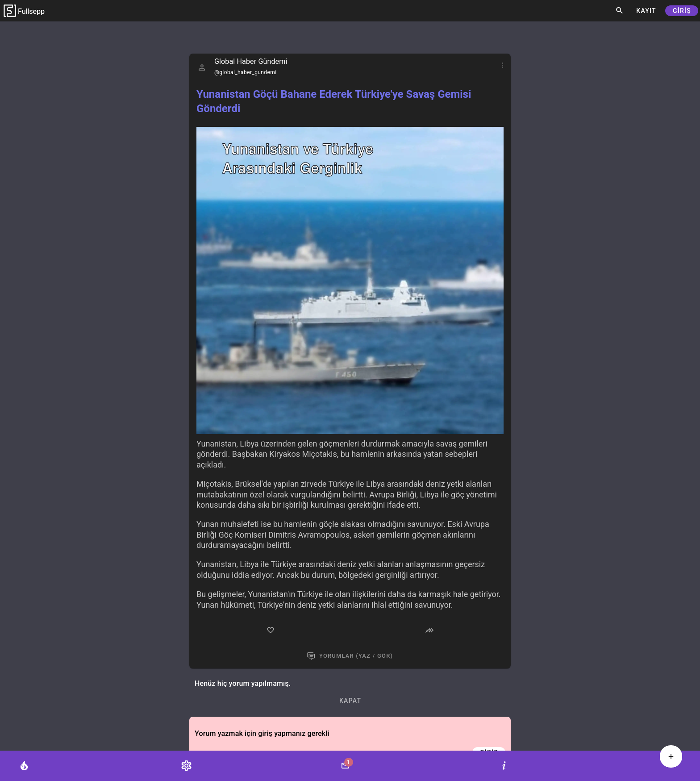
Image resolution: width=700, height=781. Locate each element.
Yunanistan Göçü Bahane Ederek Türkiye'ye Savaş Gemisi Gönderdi (334, 101)
